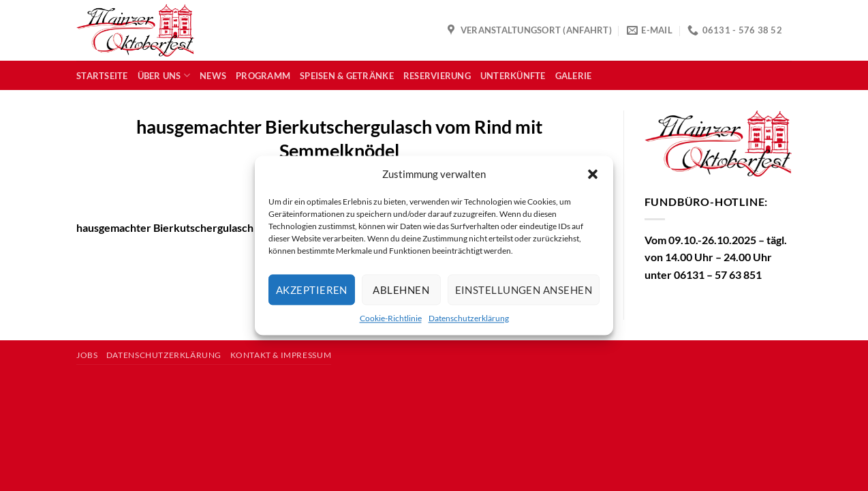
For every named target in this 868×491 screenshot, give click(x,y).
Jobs (87, 355)
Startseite (102, 76)
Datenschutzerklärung (469, 318)
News (213, 76)
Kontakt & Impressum (281, 355)
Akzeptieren (312, 290)
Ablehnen (401, 290)
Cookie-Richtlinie (391, 318)
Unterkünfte (513, 76)
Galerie (574, 76)
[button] (593, 174)
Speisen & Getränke (347, 76)
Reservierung (437, 76)
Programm (263, 76)
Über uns (164, 75)
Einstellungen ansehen (524, 290)
